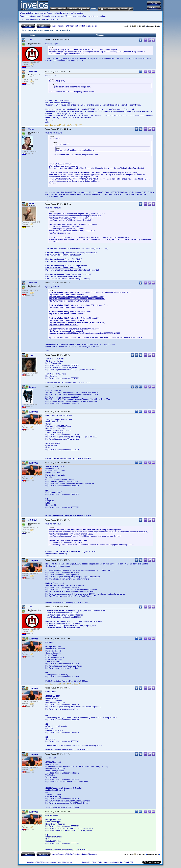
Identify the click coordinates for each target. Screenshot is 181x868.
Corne (31, 129)
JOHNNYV (33, 71)
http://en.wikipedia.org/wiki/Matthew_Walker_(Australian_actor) (77, 322)
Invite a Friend (123, 862)
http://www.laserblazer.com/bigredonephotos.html (77, 270)
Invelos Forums (58, 26)
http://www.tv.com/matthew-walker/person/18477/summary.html (77, 299)
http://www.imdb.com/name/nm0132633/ (63, 255)
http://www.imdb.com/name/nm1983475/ (67, 314)
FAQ (132, 862)
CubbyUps (33, 412)
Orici (31, 355)
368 (144, 26)
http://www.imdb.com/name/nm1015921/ (63, 261)
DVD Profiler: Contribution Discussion (82, 26)
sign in (49, 19)
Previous (150, 26)
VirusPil (32, 203)
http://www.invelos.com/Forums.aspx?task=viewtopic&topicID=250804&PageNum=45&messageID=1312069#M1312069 (84, 332)
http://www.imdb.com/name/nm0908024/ (67, 307)
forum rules (65, 13)
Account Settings (110, 862)
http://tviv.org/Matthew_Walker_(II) (64, 325)
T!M (30, 40)
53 (137, 26)
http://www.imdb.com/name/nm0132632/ (63, 276)
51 (133, 26)
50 (131, 26)
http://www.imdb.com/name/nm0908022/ (67, 294)
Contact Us (86, 862)
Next (158, 26)
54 (140, 26)
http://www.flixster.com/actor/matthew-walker (69, 301)
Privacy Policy (97, 862)
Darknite (32, 387)
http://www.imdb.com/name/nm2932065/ (63, 268)
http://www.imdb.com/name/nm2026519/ (67, 320)
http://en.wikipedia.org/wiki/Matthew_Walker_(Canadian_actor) (77, 297)
